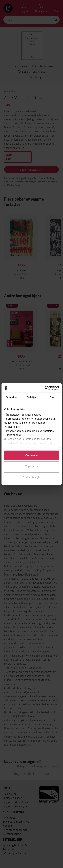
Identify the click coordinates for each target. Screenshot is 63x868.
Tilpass (32, 466)
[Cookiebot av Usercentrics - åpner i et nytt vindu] (45, 388)
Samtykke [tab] (11, 397)
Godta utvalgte (31, 477)
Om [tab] (52, 397)
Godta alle (32, 455)
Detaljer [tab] (32, 397)
